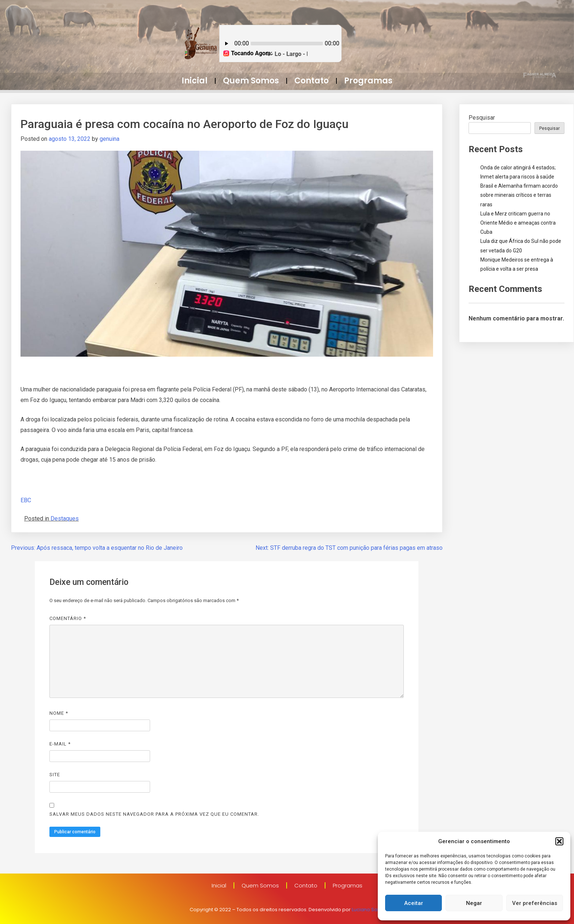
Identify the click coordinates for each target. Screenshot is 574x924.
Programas (368, 81)
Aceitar (414, 903)
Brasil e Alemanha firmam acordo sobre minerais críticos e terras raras (519, 195)
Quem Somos (251, 81)
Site (55, 775)
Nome (59, 713)
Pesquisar (482, 118)
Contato (312, 81)
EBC (26, 500)
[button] (559, 841)
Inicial (195, 81)
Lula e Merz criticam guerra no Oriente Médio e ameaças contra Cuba (518, 223)
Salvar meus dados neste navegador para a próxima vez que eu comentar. (154, 814)
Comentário (68, 618)
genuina (109, 139)
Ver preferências (535, 903)
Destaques (65, 519)
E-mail (60, 744)
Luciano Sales (368, 910)
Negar (474, 903)
